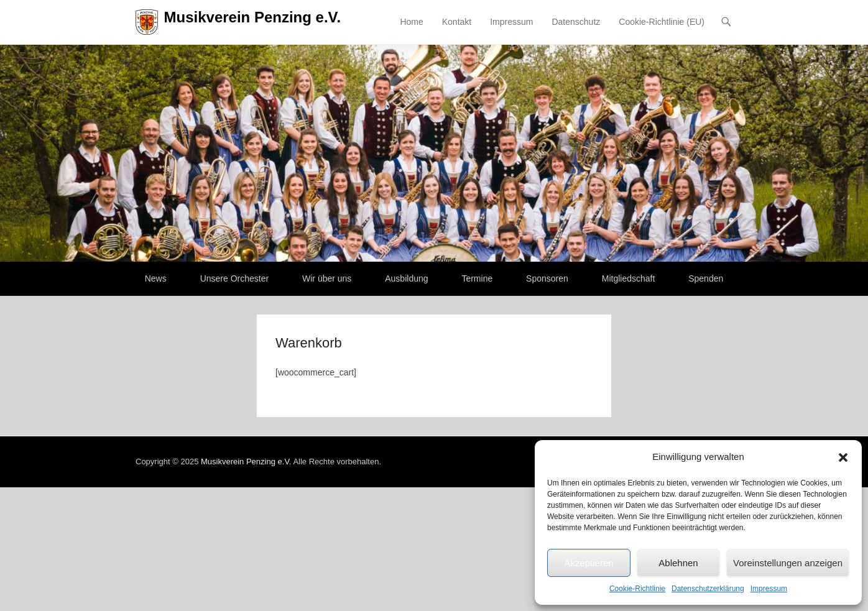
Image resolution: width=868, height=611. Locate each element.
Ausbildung (406, 278)
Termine (477, 278)
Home (411, 22)
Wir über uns (327, 278)
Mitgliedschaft (629, 278)
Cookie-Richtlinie (637, 589)
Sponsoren (547, 278)
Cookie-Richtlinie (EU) (662, 22)
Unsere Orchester (234, 278)
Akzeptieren (589, 563)
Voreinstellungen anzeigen (788, 563)
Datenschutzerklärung (708, 589)
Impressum (769, 589)
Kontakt (457, 22)
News (156, 278)
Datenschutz (576, 22)
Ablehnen (678, 563)
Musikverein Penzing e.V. (253, 17)
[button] (843, 457)
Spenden (706, 278)
